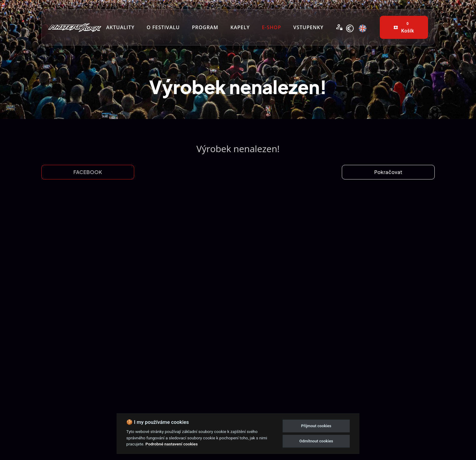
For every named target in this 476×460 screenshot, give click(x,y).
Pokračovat (388, 172)
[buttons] (404, 27)
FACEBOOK (88, 172)
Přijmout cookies (316, 426)
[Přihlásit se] (339, 27)
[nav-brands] (75, 27)
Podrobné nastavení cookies (172, 444)
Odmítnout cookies (316, 441)
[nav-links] (120, 27)
